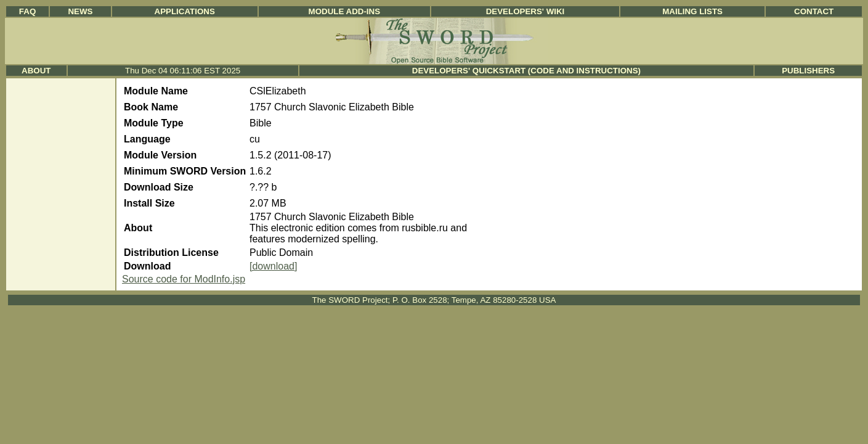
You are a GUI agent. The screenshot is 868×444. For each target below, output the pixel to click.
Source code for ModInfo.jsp (184, 279)
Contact (814, 11)
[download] (273, 266)
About (36, 71)
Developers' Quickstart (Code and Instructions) (526, 71)
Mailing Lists (692, 11)
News (80, 11)
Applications (185, 11)
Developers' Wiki (525, 11)
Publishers (808, 71)
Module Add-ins (345, 11)
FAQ (27, 11)
